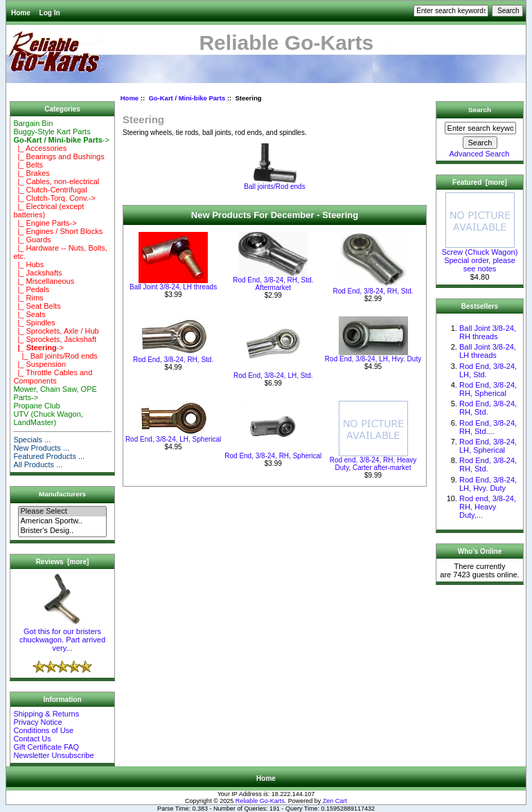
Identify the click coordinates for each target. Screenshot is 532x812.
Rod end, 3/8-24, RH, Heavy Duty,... (488, 507)
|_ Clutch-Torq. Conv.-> (54, 198)
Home (21, 13)
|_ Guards (32, 240)
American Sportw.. (62, 521)
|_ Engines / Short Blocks (58, 231)
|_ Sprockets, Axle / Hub (56, 331)
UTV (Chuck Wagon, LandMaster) (48, 418)
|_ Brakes (31, 173)
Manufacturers (62, 494)
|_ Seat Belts (37, 306)
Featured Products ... (49, 456)
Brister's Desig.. (62, 531)
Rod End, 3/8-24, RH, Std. (373, 291)
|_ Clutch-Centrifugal (50, 190)
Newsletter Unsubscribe (53, 755)
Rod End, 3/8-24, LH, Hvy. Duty (373, 359)
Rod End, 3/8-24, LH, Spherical (173, 439)
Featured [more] (480, 182)
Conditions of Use (43, 730)
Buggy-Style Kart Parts (52, 132)
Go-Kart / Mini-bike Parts (187, 98)
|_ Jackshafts (37, 273)
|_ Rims (28, 298)
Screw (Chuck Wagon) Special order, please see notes (480, 257)
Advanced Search (480, 154)
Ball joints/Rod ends (274, 183)
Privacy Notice (37, 722)
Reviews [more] (63, 562)
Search (480, 110)
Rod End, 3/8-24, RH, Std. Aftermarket (273, 284)
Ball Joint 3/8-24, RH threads (488, 332)
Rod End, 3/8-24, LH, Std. (273, 376)
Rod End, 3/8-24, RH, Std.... (488, 427)
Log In (50, 13)
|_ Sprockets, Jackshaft (55, 339)
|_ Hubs (28, 264)
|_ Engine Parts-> (45, 223)
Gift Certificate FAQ (46, 747)
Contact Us (32, 739)
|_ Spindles (34, 323)
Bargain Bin (33, 123)
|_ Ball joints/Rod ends (55, 356)
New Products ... (41, 448)
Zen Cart (335, 801)
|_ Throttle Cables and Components (53, 377)
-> (61, 140)
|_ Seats (29, 314)
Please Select (62, 512)
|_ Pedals (31, 289)
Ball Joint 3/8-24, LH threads (173, 287)
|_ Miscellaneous (44, 281)
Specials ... (32, 440)
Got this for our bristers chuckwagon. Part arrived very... (62, 636)
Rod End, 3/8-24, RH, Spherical (273, 456)
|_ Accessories (40, 148)
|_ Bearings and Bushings (59, 156)
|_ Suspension (39, 364)
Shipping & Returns (46, 714)
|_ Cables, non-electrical (56, 181)
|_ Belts (28, 165)
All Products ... (38, 464)
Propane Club (36, 406)
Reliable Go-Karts (260, 801)
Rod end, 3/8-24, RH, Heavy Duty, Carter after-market (373, 464)
